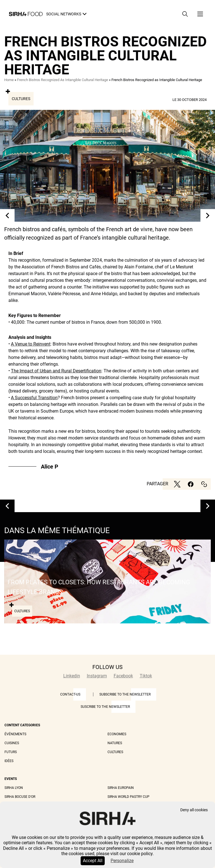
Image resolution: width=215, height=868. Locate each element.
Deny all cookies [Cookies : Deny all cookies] (194, 810)
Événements (15, 734)
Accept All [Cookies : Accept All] (93, 861)
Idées (9, 761)
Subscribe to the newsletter (125, 694)
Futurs (11, 752)
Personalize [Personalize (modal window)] (122, 861)
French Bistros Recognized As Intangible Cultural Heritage (63, 80)
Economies (117, 734)
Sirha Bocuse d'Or (20, 797)
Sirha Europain (121, 788)
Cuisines (12, 743)
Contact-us (70, 694)
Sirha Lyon (14, 788)
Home (9, 80)
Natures (115, 743)
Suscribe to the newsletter (105, 707)
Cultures (21, 99)
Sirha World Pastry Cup (128, 797)
